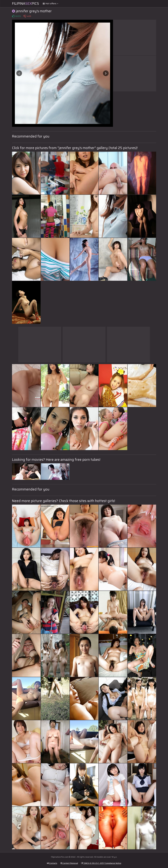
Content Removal (69, 863)
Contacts (52, 863)
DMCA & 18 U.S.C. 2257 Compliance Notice (101, 863)
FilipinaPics (26, 4)
